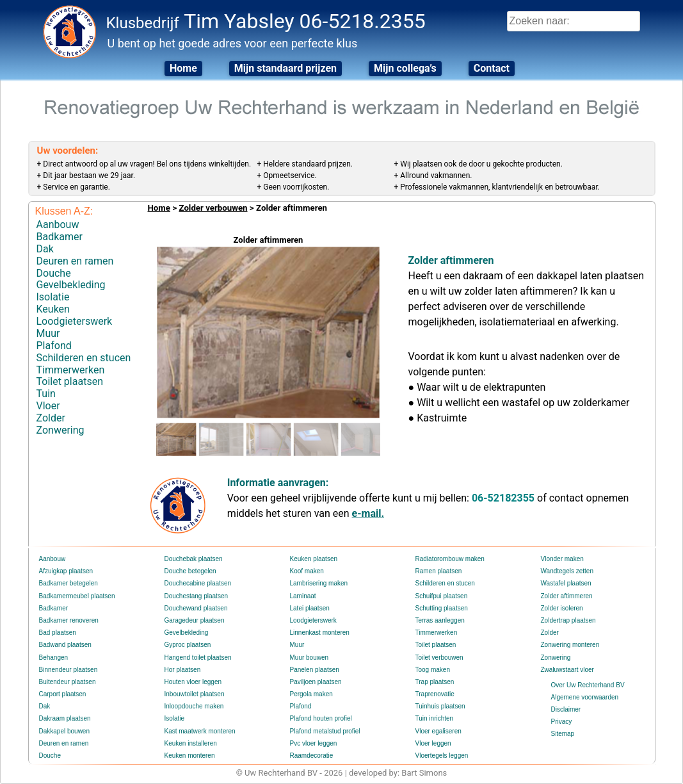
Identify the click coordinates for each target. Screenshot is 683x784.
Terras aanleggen (440, 620)
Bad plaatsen (58, 633)
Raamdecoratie (312, 755)
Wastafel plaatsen (566, 583)
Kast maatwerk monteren (200, 731)
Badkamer (60, 237)
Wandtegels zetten (567, 571)
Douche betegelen (190, 571)
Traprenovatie (435, 694)
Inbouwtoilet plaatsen (195, 694)
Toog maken (433, 670)
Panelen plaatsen (315, 670)
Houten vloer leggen (193, 682)
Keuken (53, 309)
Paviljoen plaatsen (316, 682)
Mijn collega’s (405, 68)
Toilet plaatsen (70, 381)
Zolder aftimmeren (567, 596)
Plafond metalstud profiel (325, 731)
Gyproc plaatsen (188, 645)
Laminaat (303, 596)
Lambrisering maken (319, 583)
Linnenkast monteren (320, 633)
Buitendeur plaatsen (68, 682)
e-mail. (368, 513)
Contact (492, 68)
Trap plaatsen (435, 682)
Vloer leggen (433, 743)
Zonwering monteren (570, 645)
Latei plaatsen (310, 608)
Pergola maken (311, 694)
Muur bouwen (309, 657)
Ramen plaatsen (439, 571)
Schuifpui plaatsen (442, 596)
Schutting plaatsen (442, 608)
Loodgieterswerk (75, 321)
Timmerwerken (71, 370)
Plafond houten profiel (321, 718)
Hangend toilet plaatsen (198, 657)
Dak (45, 249)
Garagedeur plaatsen (195, 620)
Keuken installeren (191, 743)
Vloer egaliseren (438, 731)
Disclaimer (566, 709)
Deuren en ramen (75, 261)
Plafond (54, 346)
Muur (48, 333)
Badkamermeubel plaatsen (77, 596)
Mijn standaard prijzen (285, 68)
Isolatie (53, 297)
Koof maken (307, 571)
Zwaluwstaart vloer (567, 670)
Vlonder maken (562, 559)
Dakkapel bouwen (65, 731)
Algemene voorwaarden (585, 697)
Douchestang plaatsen (197, 596)
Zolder (51, 418)
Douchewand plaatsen (196, 608)
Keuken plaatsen (314, 559)
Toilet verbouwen (439, 657)
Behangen (54, 657)
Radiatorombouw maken (450, 559)
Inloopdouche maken (194, 706)
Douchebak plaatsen (194, 559)
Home (183, 68)
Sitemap (563, 734)
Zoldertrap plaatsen (568, 620)
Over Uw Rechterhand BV (588, 685)
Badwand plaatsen (65, 645)
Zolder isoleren (562, 608)
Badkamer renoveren (69, 620)
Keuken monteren (190, 755)
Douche (54, 273)
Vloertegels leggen (442, 755)
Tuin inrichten (435, 718)
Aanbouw (58, 225)
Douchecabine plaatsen (198, 583)
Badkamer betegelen (68, 583)
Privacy (562, 722)
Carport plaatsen (63, 694)
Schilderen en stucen (84, 358)
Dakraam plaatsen (65, 718)
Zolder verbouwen (213, 208)
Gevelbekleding (71, 285)
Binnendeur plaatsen (68, 670)
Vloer (48, 406)
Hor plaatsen (183, 670)
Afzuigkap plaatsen (66, 571)
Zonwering (60, 430)
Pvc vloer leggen (314, 743)
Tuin (46, 394)
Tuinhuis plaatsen (440, 706)
